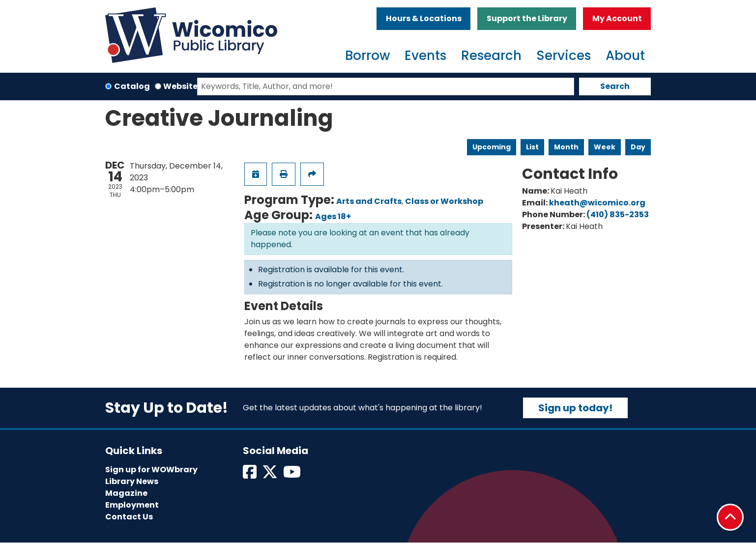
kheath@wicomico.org (597, 203)
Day (638, 147)
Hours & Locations (424, 18)
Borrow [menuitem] (367, 56)
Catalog (132, 86)
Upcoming (492, 147)
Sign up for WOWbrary (151, 470)
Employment (132, 505)
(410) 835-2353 (618, 214)
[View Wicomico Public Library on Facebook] (250, 475)
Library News (132, 481)
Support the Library (527, 18)
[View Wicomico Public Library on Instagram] (293, 475)
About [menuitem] (625, 56)
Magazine (126, 493)
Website (180, 86)
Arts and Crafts (369, 201)
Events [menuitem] (425, 56)
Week (605, 147)
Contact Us (129, 517)
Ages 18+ (333, 216)
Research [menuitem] (491, 56)
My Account (617, 18)
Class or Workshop (444, 201)
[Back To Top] (730, 517)
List (532, 147)
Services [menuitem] (564, 56)
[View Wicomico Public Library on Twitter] (271, 475)
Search (615, 86)
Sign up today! (575, 408)
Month (566, 147)
